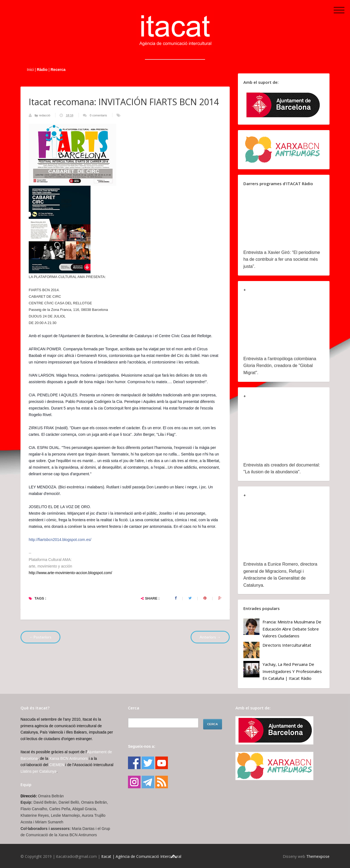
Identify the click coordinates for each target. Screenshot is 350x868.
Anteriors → (210, 637)
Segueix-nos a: (142, 746)
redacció (45, 115)
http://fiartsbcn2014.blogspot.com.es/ (60, 540)
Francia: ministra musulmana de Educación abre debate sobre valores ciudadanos (292, 629)
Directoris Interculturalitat (287, 645)
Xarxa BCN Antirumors (68, 758)
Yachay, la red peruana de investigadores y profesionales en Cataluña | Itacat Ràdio (292, 671)
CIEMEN (57, 765)
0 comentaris (98, 115)
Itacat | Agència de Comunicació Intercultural (141, 856)
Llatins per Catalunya (39, 771)
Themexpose (318, 856)
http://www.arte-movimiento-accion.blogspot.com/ (70, 573)
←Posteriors (40, 637)
